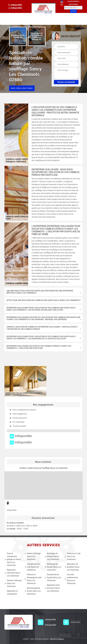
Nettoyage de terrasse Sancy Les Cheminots (52, 556)
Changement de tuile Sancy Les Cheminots (32, 567)
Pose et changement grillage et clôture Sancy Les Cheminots (13, 559)
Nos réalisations (22, 88)
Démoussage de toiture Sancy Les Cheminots (33, 591)
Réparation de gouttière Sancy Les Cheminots (72, 567)
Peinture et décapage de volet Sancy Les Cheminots (33, 579)
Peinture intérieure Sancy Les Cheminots (13, 583)
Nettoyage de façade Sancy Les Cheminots (53, 567)
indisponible (15, 5)
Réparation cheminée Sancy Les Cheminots (13, 573)
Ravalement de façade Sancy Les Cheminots (53, 577)
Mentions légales (57, 639)
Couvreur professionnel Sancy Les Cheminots (71, 579)
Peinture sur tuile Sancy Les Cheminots (73, 556)
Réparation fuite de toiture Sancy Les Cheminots (52, 588)
